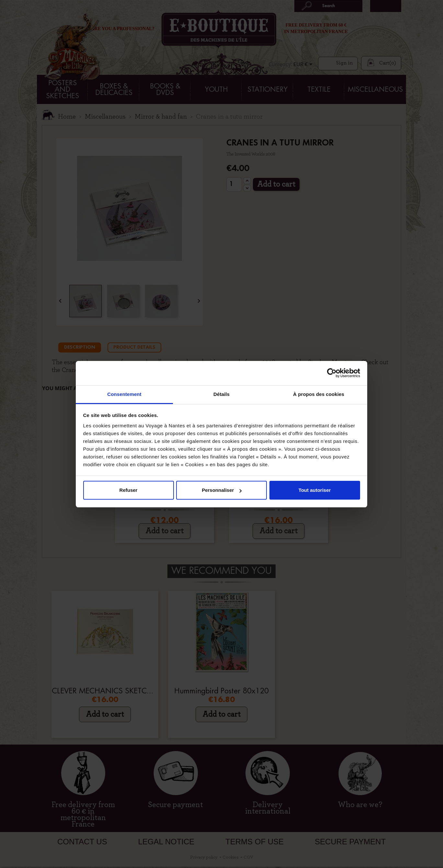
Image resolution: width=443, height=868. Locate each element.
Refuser (129, 490)
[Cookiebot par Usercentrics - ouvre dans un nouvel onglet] (332, 373)
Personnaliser (222, 490)
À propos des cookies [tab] (319, 394)
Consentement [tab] (124, 394)
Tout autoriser (315, 490)
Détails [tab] (221, 394)
